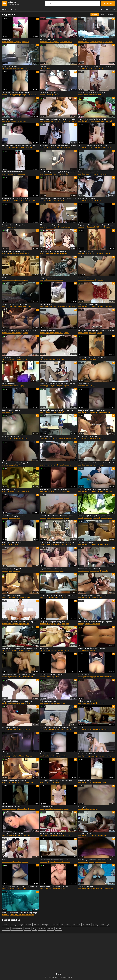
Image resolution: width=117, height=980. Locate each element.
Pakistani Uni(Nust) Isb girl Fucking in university (94, 516)
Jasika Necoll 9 (83, 40)
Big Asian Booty (83, 675)
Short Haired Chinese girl (87, 833)
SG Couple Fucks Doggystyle (50, 225)
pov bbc (63, 756)
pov (100, 200)
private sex (59, 280)
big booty (24, 200)
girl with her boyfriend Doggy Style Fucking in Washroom (58, 172)
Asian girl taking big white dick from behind (55, 489)
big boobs (19, 359)
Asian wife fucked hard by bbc (89, 172)
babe (84, 68)
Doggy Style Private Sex (48, 278)
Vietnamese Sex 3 (84, 780)
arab (68, 925)
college (107, 253)
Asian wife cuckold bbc (10, 489)
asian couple (32, 200)
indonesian (17, 929)
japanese (15, 253)
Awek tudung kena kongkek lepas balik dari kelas (95, 860)
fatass (4, 227)
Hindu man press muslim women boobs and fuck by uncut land (20, 145)
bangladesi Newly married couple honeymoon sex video (20, 648)
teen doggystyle (92, 888)
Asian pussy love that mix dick (12, 542)
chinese (18, 174)
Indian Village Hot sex (9, 754)
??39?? (4, 278)
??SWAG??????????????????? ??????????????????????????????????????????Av (97, 66)
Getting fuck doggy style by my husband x (93, 145)
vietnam (107, 412)
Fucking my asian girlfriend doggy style (15, 463)
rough (51, 929)
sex (50, 782)
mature (24, 42)
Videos (13, 9)
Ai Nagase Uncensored (48, 701)
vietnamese (100, 412)
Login (112, 9)
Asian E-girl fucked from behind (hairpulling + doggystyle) (20, 913)
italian (57, 677)
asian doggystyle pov (106, 888)
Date (102, 14)
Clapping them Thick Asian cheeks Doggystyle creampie (97, 225)
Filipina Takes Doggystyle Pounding (14, 516)
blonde (47, 253)
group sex (30, 438)
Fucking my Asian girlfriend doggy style (15, 198)
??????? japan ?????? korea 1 (88, 198)
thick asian (100, 227)
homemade (64, 42)
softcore (68, 438)
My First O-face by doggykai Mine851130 (54, 886)
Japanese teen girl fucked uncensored (15, 251)
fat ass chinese (12, 227)
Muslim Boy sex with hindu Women (52, 833)
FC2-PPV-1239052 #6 (47, 807)
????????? (5, 860)
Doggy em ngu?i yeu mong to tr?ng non (91, 410)
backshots (103, 677)
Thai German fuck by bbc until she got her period (95, 622)
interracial (10, 42)
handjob (87, 925)
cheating (24, 68)
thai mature (72, 121)
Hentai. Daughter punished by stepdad (53, 251)
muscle (42, 929)
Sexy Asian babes (46, 436)
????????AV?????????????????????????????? (92, 93)
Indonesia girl (7, 40)
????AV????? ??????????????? (11, 357)
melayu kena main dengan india (13, 436)
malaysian (65, 624)
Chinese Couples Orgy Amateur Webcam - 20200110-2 (58, 727)
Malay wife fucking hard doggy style (52, 622)
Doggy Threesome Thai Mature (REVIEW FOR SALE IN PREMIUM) (58, 119)
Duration (110, 14)
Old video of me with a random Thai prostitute (56, 780)
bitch (42, 357)
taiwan (55, 888)
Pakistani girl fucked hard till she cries (15, 304)
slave (51, 888)
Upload (108, 3)
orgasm (96, 68)
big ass (9, 95)
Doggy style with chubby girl (11, 410)
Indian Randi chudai (47, 40)
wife (28, 68)
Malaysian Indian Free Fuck (88, 701)
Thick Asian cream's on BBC (49, 754)
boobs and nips (7, 119)
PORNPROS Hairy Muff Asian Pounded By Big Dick (19, 622)
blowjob (52, 95)
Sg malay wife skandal (10, 66)
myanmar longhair (46, 304)
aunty (28, 925)
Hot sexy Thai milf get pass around (14, 833)
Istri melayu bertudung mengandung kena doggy (57, 410)
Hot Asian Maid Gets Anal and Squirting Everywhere (58, 145)
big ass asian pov (31, 95)
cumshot (9, 68)
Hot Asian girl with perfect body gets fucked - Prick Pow (97, 463)
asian (4, 42)
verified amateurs (27, 915)
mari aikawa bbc (84, 278)
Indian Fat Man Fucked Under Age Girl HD (92, 119)
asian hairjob (45, 306)
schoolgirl (27, 253)
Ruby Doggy (44, 66)
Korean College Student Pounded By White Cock (19, 675)
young (36, 925)
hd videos (48, 42)
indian (70, 42)
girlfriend (20, 465)
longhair (65, 306)
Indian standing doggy (86, 251)
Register (104, 9)
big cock (47, 68)
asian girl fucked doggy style (12, 569)
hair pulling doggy (56, 306)
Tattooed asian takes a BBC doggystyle (92, 648)
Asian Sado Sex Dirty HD (87, 754)
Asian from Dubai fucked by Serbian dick (92, 357)
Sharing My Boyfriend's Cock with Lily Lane (93, 595)
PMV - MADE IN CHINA (85, 542)
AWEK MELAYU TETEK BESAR (11, 807)
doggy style (17, 42)
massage (19, 333)
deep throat (100, 703)
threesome (48, 121)
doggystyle (58, 147)
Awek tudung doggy (9, 384)
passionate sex (105, 147)
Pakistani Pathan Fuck (48, 331)
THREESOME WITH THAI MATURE (13, 595)
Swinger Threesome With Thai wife (14, 780)
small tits (27, 703)
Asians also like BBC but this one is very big (17, 701)
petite (46, 147)
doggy (101, 68)
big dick (57, 491)
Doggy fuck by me (84, 384)
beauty (6, 929)
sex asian (51, 280)
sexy (61, 491)
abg (24, 95)
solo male (61, 888)
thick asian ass (15, 200)
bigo (21, 925)
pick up (61, 359)
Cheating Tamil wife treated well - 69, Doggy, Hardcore (58, 595)
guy (34, 929)
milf (56, 95)
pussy (52, 677)
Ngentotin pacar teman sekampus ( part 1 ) (55, 860)
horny (90, 147)
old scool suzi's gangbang (49, 93)
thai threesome (62, 121)
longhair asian (73, 306)
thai (12, 412)
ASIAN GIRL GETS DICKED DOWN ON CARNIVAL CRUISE (58, 198)
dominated (15, 544)
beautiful (71, 544)
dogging (21, 386)
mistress (77, 925)
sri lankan (60, 174)
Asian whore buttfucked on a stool (90, 569)
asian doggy (82, 888)
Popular (95, 14)
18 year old (102, 518)
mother (12, 174)
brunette (47, 227)
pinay (96, 925)
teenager (90, 68)
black (19, 491)
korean (50, 756)
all (62, 925)
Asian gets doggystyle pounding (89, 304)
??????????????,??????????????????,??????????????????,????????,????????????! (20, 331)
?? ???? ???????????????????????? (13, 172)
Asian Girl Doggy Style (86, 886)
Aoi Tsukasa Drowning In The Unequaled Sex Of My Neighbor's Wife (97, 331)
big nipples (28, 147)
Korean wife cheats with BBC (88, 436)
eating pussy (61, 438)
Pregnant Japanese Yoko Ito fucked (52, 569)
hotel (58, 929)
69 (28, 42)
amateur (98, 95)
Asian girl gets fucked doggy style (13, 225)
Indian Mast (44, 648)
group (54, 121)
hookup (19, 888)
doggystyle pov (17, 95)
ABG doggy (82, 807)
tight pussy (86, 253)
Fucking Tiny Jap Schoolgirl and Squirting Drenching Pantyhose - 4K (58, 384)
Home (5, 9)
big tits (46, 95)
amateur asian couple (48, 463)
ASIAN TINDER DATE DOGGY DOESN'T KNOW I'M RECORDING (20, 886)
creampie (9, 121)
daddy (13, 925)
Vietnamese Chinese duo (11, 727)
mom (90, 95)
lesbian (55, 925)
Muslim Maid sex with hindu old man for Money (56, 516)
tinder (24, 888)
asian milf (84, 227)
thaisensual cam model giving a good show (93, 489)
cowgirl (102, 465)
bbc (59, 95)
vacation (62, 200)
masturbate (66, 147)
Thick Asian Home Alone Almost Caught (15, 93)
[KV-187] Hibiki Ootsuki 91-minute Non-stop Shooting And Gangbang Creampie (58, 542)
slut (58, 200)
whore (97, 359)
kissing (66, 174)
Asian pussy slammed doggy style (52, 675)
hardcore (93, 42)
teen (90, 200)
